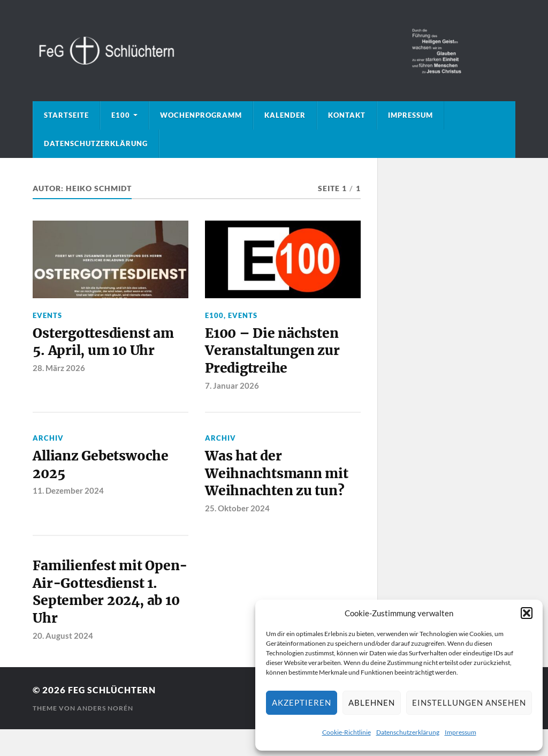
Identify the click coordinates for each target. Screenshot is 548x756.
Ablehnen (372, 702)
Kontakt (347, 115)
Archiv (48, 441)
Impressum (461, 732)
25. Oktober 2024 (237, 513)
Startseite (66, 115)
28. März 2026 (59, 369)
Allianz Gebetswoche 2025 (102, 468)
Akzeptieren (302, 702)
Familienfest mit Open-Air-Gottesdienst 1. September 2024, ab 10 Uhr (109, 608)
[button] (527, 613)
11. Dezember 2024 (68, 495)
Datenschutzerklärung (408, 732)
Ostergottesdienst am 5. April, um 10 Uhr (105, 343)
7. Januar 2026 (232, 388)
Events (47, 315)
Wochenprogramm (201, 115)
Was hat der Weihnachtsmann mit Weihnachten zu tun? (279, 478)
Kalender (285, 115)
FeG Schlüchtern (114, 717)
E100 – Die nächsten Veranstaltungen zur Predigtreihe (274, 353)
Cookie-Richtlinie (347, 732)
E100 (121, 115)
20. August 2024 (63, 662)
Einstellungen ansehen (469, 702)
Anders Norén (105, 735)
